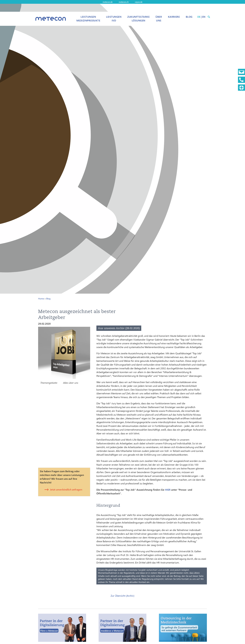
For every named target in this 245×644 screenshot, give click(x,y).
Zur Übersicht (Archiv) (122, 596)
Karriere (174, 17)
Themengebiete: (49, 383)
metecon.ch (124, 2)
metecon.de (108, 2)
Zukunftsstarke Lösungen (138, 19)
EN (204, 17)
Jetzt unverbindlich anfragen (66, 489)
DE (199, 17)
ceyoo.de (139, 2)
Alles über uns (71, 383)
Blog (189, 17)
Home (41, 299)
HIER (168, 490)
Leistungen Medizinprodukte (88, 19)
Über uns (159, 19)
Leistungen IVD (114, 19)
